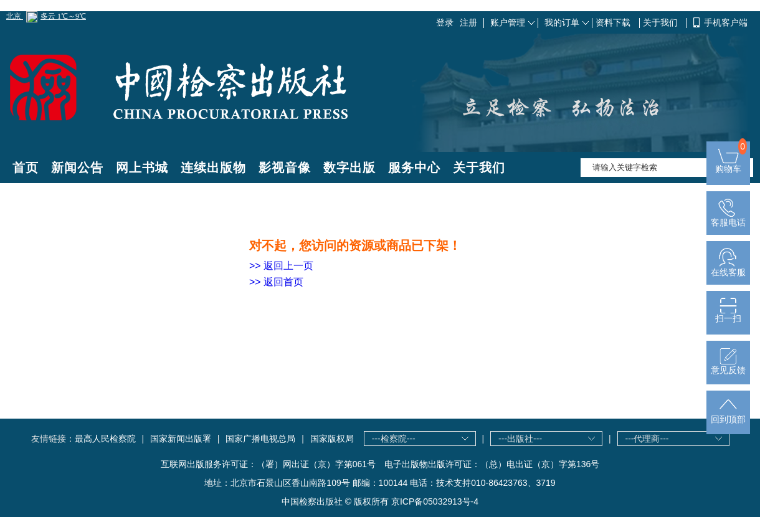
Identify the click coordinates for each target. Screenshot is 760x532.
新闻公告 (77, 168)
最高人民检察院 (105, 439)
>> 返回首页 (276, 282)
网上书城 (142, 168)
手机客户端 (726, 22)
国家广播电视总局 (260, 439)
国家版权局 (332, 439)
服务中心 (414, 168)
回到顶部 (728, 415)
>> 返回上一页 (281, 266)
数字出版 (349, 168)
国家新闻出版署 (181, 439)
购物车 (728, 165)
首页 (26, 168)
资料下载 (614, 22)
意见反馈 (728, 366)
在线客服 (728, 268)
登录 (445, 22)
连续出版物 (213, 168)
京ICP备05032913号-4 (435, 501)
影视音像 (285, 168)
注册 (468, 22)
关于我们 (662, 22)
